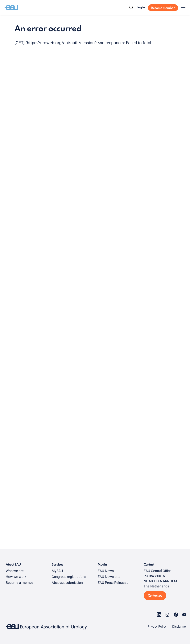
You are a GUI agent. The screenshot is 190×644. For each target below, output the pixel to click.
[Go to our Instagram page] (167, 615)
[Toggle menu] (183, 8)
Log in (141, 8)
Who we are (15, 571)
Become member (163, 8)
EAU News (106, 571)
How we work (16, 577)
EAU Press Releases (113, 583)
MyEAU (57, 571)
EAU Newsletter (110, 577)
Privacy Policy (157, 627)
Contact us (155, 596)
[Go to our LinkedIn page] (159, 615)
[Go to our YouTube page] (184, 615)
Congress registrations (69, 577)
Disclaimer (179, 627)
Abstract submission (67, 583)
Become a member (20, 583)
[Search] (131, 8)
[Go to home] (11, 8)
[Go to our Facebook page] (176, 615)
